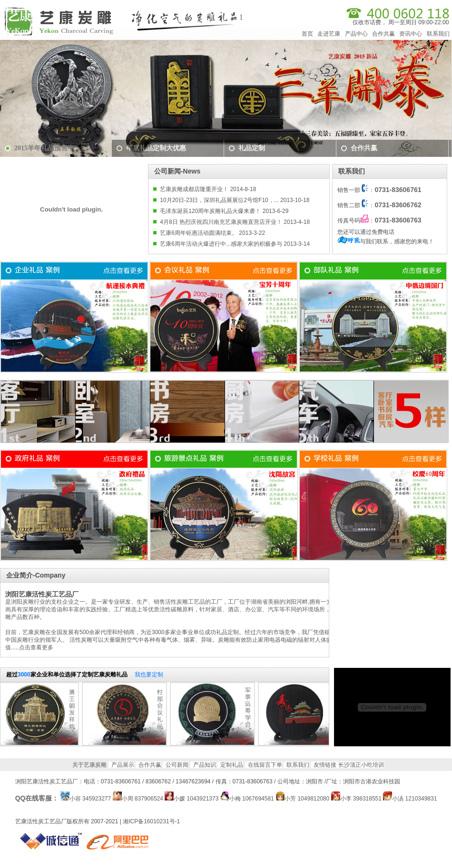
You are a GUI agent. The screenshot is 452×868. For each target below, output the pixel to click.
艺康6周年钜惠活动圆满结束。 (199, 233)
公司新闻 (177, 765)
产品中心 (356, 34)
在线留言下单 (265, 765)
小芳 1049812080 (307, 799)
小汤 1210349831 (414, 799)
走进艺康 (329, 34)
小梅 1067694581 (252, 799)
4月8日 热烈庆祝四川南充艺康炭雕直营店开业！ (221, 222)
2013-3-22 (251, 233)
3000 (24, 675)
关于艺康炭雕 (89, 765)
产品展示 (123, 765)
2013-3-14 (296, 244)
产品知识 (205, 765)
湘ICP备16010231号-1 (151, 821)
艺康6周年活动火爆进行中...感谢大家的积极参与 (221, 244)
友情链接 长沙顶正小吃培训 (349, 765)
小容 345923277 (90, 799)
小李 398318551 (361, 799)
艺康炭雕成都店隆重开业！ (194, 189)
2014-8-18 (242, 189)
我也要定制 (149, 675)
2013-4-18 (296, 222)
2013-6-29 (275, 211)
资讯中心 (411, 34)
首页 (307, 34)
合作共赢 (383, 34)
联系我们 (438, 34)
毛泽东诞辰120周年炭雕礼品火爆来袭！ (210, 211)
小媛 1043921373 (196, 799)
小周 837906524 (142, 799)
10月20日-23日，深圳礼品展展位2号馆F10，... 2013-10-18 (235, 200)
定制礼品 (232, 765)
